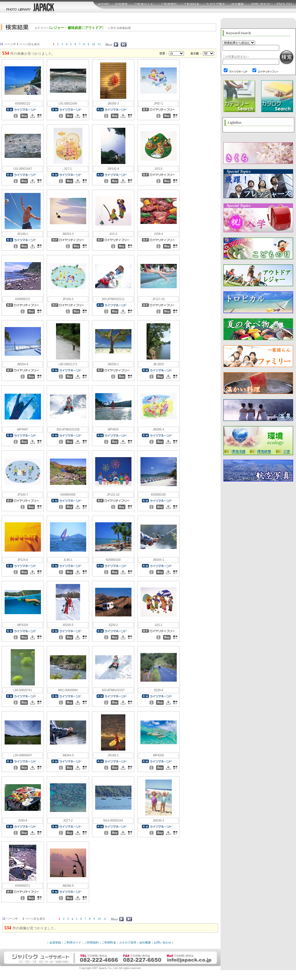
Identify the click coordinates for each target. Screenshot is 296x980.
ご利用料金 (109, 942)
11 (99, 44)
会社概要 (145, 942)
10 (93, 44)
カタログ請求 (128, 942)
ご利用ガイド (73, 942)
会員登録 (55, 942)
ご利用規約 (91, 942)
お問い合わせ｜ (164, 942)
